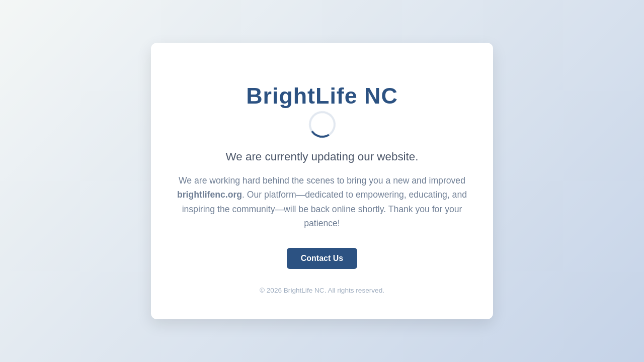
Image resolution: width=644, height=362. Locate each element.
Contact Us (322, 258)
